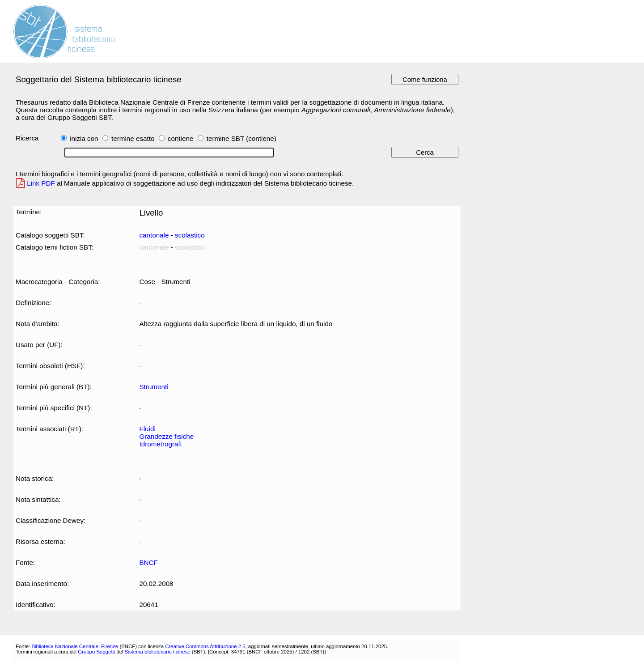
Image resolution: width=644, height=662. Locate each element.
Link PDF (41, 183)
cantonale (154, 235)
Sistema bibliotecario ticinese (158, 652)
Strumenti (154, 387)
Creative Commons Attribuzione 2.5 (205, 646)
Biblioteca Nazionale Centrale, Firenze (75, 646)
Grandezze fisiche (166, 436)
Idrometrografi (160, 444)
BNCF (148, 562)
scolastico (190, 235)
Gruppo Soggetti (96, 652)
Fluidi (147, 429)
